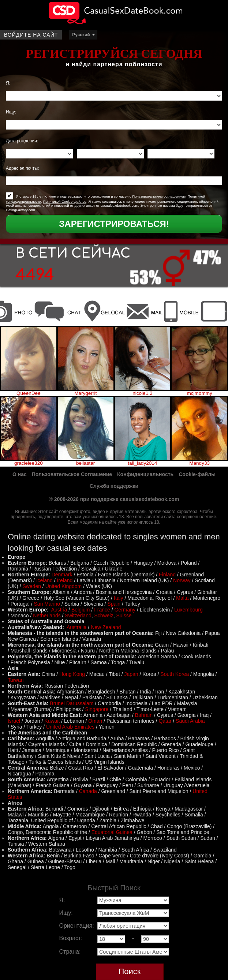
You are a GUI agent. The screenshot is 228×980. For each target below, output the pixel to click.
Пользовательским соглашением (159, 196)
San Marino (47, 604)
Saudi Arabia (190, 721)
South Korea (175, 674)
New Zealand (106, 627)
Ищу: (11, 112)
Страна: (70, 952)
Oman (95, 721)
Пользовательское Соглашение (72, 474)
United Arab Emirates (70, 727)
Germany (125, 610)
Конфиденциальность (145, 474)
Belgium (81, 610)
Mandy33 (199, 463)
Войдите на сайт (31, 35)
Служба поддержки (114, 486)
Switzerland (78, 616)
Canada (88, 791)
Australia (76, 627)
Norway (182, 580)
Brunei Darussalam (72, 703)
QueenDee (29, 393)
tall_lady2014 (142, 463)
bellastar (85, 463)
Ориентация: (77, 926)
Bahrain (144, 715)
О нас (20, 474)
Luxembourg (188, 610)
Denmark (62, 575)
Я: (8, 83)
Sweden (32, 586)
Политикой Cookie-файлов (65, 201)
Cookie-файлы (197, 474)
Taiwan (16, 680)
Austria (59, 610)
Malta (182, 598)
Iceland (44, 580)
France (102, 610)
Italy (119, 598)
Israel (14, 721)
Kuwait (52, 721)
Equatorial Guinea (112, 832)
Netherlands (47, 616)
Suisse (124, 616)
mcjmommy (199, 393)
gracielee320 (29, 463)
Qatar (165, 721)
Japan (131, 674)
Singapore (97, 709)
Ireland (65, 580)
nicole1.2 (142, 393)
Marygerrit (85, 393)
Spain (114, 604)
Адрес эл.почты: (23, 168)
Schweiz (104, 616)
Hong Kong (72, 674)
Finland (167, 575)
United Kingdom (64, 586)
